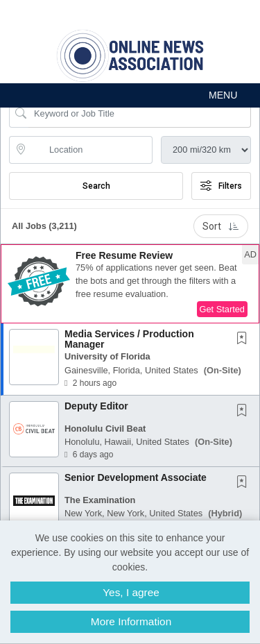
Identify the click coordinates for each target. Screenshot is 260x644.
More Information (131, 621)
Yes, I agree (131, 592)
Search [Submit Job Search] (96, 186)
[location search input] (90, 150)
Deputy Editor (96, 406)
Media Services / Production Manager (129, 339)
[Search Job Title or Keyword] (140, 114)
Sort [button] (221, 226)
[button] (130, 95)
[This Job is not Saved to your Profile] (245, 339)
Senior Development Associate (136, 477)
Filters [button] (221, 186)
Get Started (222, 309)
